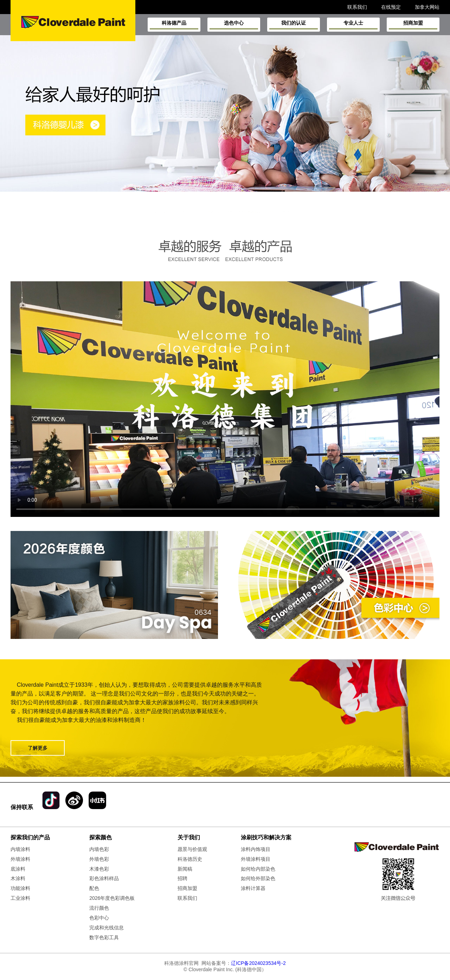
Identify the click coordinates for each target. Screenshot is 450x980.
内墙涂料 (20, 849)
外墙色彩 (99, 859)
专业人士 (353, 25)
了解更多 (38, 748)
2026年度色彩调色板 (112, 898)
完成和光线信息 (107, 928)
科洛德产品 (174, 25)
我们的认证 (294, 25)
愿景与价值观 (192, 849)
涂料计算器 (253, 888)
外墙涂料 (20, 859)
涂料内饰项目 (256, 849)
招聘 (182, 878)
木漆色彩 (99, 869)
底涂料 (18, 869)
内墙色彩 (99, 849)
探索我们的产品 (30, 837)
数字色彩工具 (104, 937)
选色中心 (234, 25)
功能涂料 (20, 888)
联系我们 (187, 898)
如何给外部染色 (258, 878)
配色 (94, 888)
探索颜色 (101, 837)
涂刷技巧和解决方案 (266, 837)
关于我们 (189, 837)
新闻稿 (185, 869)
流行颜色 (99, 908)
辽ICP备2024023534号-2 (258, 963)
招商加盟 (413, 25)
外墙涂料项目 (256, 859)
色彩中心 (99, 918)
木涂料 (18, 878)
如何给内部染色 (258, 869)
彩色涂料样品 (104, 878)
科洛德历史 (190, 859)
